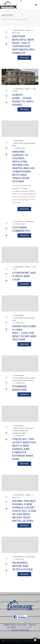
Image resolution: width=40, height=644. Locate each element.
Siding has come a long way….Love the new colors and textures (24, 333)
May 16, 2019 (20, 323)
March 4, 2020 (21, 148)
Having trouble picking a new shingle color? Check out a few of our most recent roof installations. (24, 511)
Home (20, 25)
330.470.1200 (25, 627)
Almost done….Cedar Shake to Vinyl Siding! (23, 100)
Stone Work (25, 380)
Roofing (28, 30)
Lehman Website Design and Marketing (20, 643)
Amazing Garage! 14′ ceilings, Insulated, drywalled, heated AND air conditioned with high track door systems (23, 166)
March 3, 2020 (21, 224)
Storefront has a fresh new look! (24, 276)
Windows (31, 380)
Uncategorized (29, 221)
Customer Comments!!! (21, 229)
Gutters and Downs (25, 143)
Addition (16, 143)
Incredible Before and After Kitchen (23, 566)
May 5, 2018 (16, 497)
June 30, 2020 (16, 33)
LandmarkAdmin (19, 30)
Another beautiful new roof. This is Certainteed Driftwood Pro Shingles (23, 44)
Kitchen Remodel (30, 557)
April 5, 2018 (20, 559)
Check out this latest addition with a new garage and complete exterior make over (24, 449)
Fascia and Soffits (19, 318)
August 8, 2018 (21, 383)
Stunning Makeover (19, 388)
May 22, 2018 (20, 436)
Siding (27, 89)
